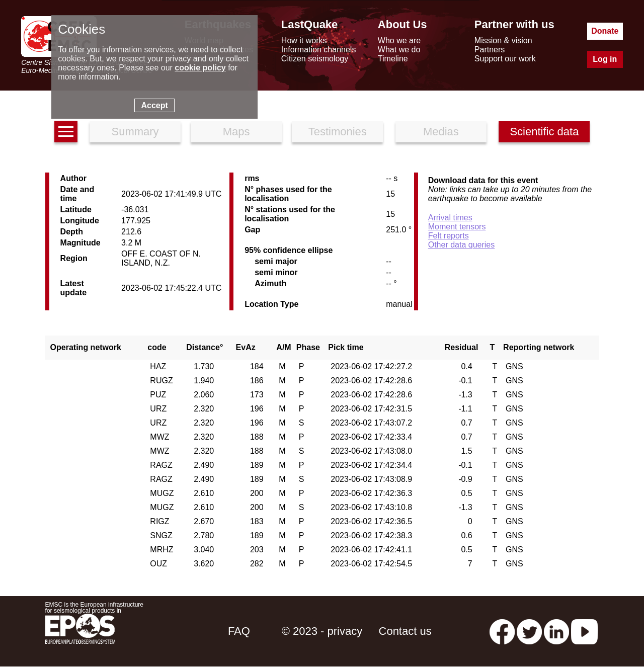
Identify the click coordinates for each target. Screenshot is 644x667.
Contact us (405, 631)
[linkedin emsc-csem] (556, 631)
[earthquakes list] (66, 132)
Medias (441, 132)
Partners (490, 50)
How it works (304, 40)
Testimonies (338, 132)
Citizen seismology (315, 59)
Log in (605, 59)
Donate (605, 31)
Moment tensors (457, 227)
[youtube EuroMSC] (584, 631)
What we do (399, 50)
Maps (236, 132)
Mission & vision (503, 40)
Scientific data (544, 132)
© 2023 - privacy (322, 631)
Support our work (505, 59)
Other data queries (462, 245)
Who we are (399, 40)
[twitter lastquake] (529, 631)
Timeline (393, 59)
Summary (135, 132)
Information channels (319, 50)
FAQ (239, 631)
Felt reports (449, 236)
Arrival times (450, 218)
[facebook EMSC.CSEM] (502, 631)
